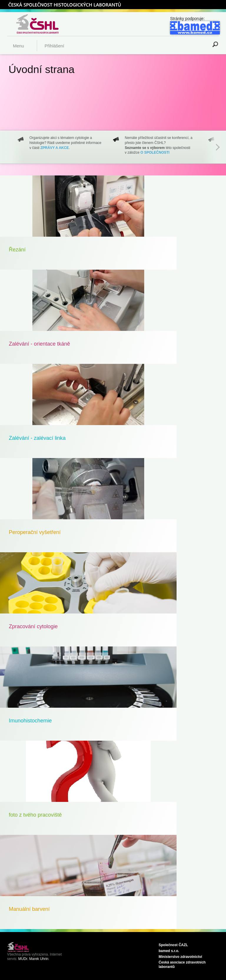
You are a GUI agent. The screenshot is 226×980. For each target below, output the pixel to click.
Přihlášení (54, 46)
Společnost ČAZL (173, 945)
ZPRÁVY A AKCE (54, 148)
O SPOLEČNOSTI (155, 152)
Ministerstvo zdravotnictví (180, 957)
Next (218, 147)
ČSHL (64, 4)
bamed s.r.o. (169, 951)
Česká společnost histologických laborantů (45, 24)
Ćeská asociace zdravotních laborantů (182, 965)
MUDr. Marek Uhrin (33, 959)
